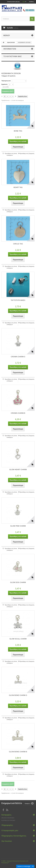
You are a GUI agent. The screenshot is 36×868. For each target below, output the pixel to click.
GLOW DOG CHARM (18, 582)
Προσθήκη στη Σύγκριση (27, 153)
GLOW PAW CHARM (18, 526)
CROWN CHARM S (18, 357)
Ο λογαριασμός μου (10, 830)
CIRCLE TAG (18, 244)
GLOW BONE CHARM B (18, 752)
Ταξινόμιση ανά (6, 81)
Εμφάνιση (4, 84)
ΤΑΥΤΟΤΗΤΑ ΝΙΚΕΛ (18, 300)
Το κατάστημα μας (12, 56)
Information (10, 49)
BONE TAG (18, 131)
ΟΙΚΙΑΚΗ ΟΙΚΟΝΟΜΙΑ (8, 818)
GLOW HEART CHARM (18, 470)
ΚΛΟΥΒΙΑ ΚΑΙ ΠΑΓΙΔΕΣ (8, 820)
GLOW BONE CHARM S (18, 695)
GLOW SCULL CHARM (18, 639)
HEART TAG (18, 187)
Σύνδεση (31, 2)
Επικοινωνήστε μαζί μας (13, 2)
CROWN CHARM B (18, 413)
